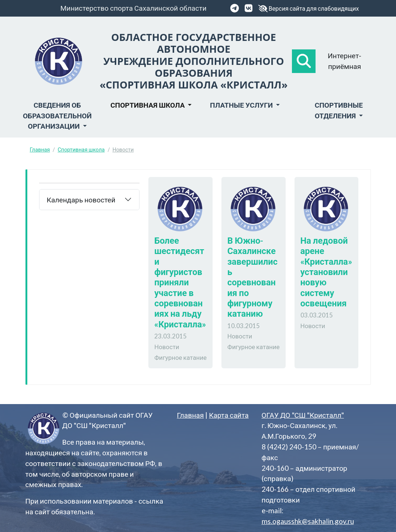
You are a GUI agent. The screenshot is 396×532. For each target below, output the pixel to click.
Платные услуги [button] (242, 105)
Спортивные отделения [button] (339, 110)
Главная (40, 149)
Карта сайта (229, 415)
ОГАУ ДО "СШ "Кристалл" (303, 415)
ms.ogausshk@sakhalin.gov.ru (308, 521)
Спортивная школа (81, 149)
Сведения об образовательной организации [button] (57, 116)
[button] (304, 61)
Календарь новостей (81, 200)
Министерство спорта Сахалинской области (134, 8)
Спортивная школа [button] (148, 105)
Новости (123, 149)
